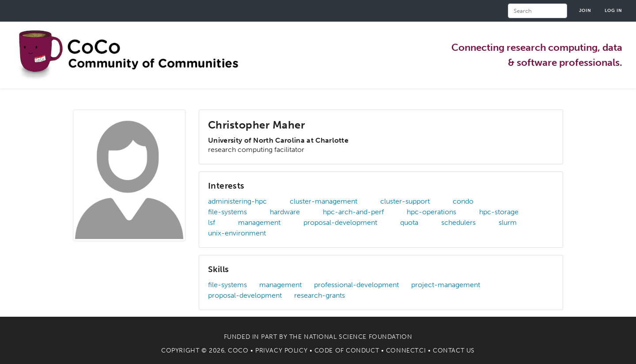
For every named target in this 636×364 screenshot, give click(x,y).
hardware (285, 212)
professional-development (356, 285)
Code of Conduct (347, 351)
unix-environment (237, 233)
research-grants (320, 295)
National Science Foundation (358, 337)
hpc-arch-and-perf (353, 212)
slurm (508, 222)
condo (463, 201)
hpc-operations (432, 212)
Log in (613, 10)
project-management (446, 285)
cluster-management (324, 201)
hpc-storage (499, 212)
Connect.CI (406, 351)
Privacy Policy (281, 351)
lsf (212, 222)
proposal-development (340, 222)
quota (409, 222)
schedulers (458, 222)
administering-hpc (237, 201)
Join (585, 10)
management (259, 222)
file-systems (227, 212)
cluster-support (405, 201)
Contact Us (454, 351)
